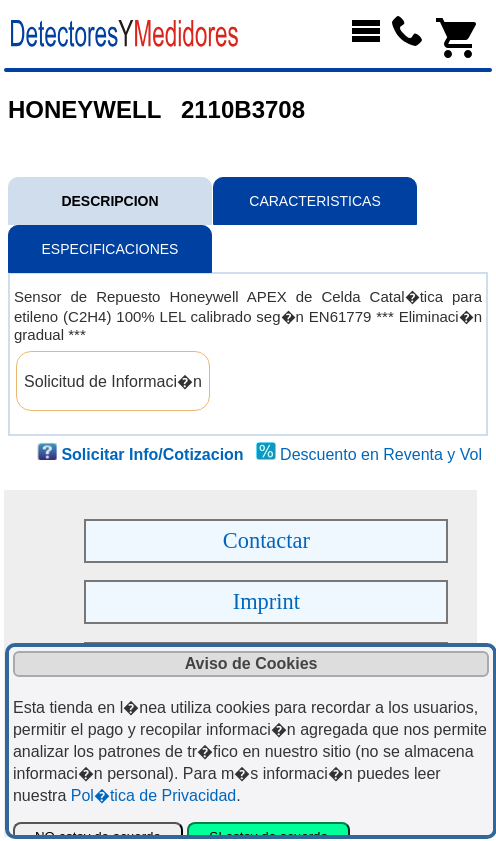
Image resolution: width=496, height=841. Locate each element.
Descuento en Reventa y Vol (381, 454)
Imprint (266, 601)
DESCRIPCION (109, 201)
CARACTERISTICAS (314, 201)
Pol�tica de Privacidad (153, 795)
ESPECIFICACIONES (110, 249)
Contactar (266, 540)
